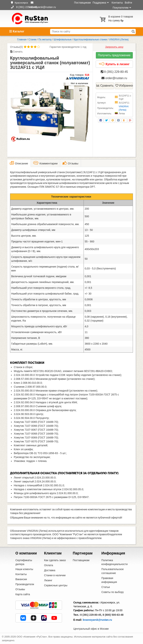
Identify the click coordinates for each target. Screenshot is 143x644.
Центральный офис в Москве (91, 629)
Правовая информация (109, 580)
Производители (25, 584)
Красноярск (21, 3)
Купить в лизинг (114, 64)
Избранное (124, 86)
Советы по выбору (113, 592)
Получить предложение (114, 55)
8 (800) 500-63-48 (113, 615)
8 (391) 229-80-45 (114, 72)
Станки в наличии (55, 575)
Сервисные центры (56, 585)
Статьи (106, 587)
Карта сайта (23, 594)
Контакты (117, 3)
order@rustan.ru (114, 78)
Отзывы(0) (16, 47)
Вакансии (21, 579)
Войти (128, 3)
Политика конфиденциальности (115, 562)
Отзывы (20, 589)
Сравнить (105, 86)
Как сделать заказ (55, 560)
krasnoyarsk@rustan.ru (97, 620)
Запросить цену (114, 47)
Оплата (49, 565)
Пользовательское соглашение (113, 571)
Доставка (50, 570)
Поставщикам (82, 3)
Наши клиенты (24, 569)
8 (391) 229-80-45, (91, 615)
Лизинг (48, 580)
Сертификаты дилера (24, 562)
